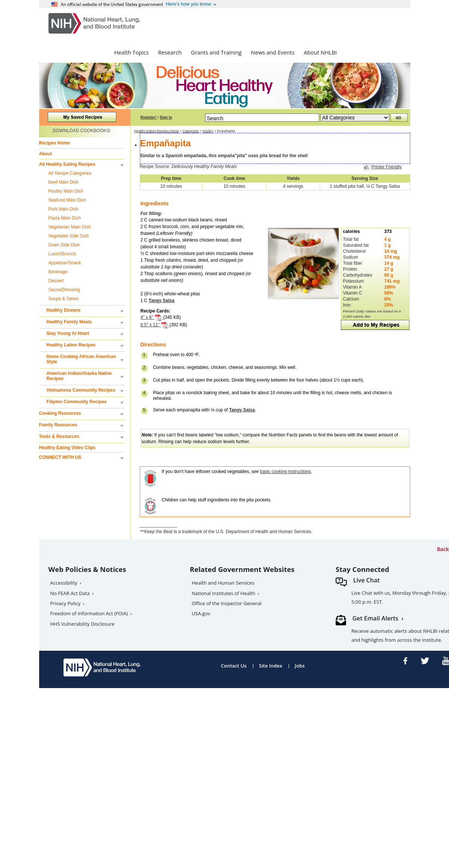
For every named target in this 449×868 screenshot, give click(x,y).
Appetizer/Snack (65, 263)
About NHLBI (321, 52)
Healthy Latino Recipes (71, 345)
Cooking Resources (60, 413)
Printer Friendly (387, 167)
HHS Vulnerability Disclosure (82, 624)
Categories (191, 131)
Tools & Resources (59, 436)
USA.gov (201, 613)
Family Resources (58, 425)
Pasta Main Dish (65, 218)
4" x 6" (152, 317)
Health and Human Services (223, 583)
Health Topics (131, 52)
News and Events (273, 52)
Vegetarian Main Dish (70, 227)
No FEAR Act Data (70, 593)
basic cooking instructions (285, 472)
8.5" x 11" (155, 325)
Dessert (56, 281)
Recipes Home (55, 143)
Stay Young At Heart (68, 333)
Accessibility (64, 583)
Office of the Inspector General (227, 603)
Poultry (208, 131)
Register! (149, 117)
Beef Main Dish (64, 182)
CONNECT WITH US (60, 457)
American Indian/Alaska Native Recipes (79, 376)
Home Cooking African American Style (81, 359)
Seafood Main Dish (67, 200)
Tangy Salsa (162, 301)
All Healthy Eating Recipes (67, 164)
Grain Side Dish (64, 245)
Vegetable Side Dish (69, 236)
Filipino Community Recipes (77, 402)
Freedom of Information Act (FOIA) (89, 613)
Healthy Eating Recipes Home (157, 131)
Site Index (271, 666)
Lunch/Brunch (62, 254)
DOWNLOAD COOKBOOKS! (81, 131)
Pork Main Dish (64, 209)
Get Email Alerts (375, 618)
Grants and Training (216, 52)
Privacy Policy (66, 603)
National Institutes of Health (224, 593)
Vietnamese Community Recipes (81, 390)
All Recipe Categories (70, 173)
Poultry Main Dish (66, 191)
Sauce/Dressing (64, 290)
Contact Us (234, 666)
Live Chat (366, 580)
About (46, 154)
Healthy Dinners (64, 310)
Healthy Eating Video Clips (67, 448)
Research (170, 52)
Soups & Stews (64, 299)
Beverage (58, 272)
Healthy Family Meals (69, 322)
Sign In (166, 117)
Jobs (300, 666)
